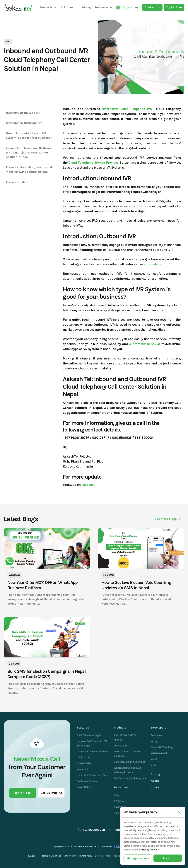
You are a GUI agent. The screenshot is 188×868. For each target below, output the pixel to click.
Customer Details (87, 781)
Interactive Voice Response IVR (128, 109)
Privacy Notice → (150, 850)
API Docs (119, 801)
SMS (154, 765)
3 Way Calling (84, 787)
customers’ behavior (145, 344)
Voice (154, 759)
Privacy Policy (70, 856)
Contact (156, 787)
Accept (168, 858)
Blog (117, 795)
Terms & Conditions (51, 856)
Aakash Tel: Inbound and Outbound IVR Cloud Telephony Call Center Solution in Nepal (29, 152)
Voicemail (82, 769)
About (155, 781)
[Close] (179, 812)
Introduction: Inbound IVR (23, 113)
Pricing (155, 774)
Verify (154, 741)
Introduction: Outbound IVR (24, 123)
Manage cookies (138, 858)
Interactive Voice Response (92, 752)
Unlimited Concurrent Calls (92, 775)
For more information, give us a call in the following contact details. (29, 169)
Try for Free (23, 793)
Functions (156, 735)
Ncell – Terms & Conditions (119, 856)
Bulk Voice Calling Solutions (130, 762)
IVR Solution (121, 746)
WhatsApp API (159, 753)
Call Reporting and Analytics (130, 778)
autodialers (152, 264)
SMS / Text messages (89, 735)
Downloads (120, 807)
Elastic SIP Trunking (162, 747)
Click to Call (83, 757)
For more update (17, 182)
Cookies (99, 856)
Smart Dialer (84, 763)
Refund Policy (86, 856)
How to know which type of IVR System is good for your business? (29, 135)
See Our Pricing (51, 793)
